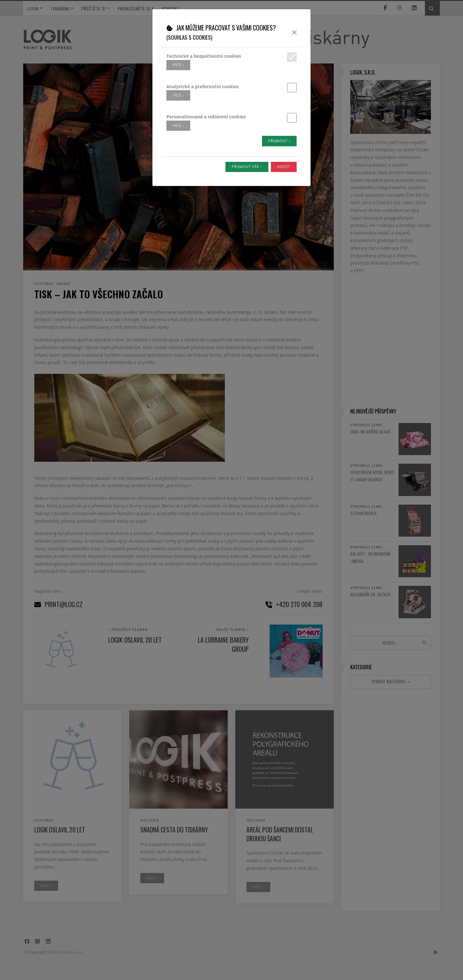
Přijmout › (279, 141)
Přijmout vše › (247, 166)
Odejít (284, 166)
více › (178, 65)
